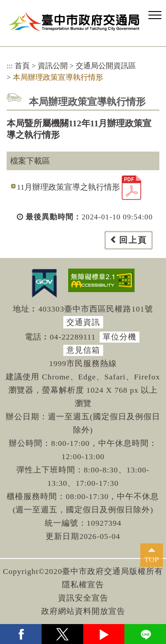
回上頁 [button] (133, 240)
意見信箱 (83, 350)
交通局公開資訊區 (106, 66)
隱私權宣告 (83, 585)
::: (10, 66)
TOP (152, 559)
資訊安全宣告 (83, 598)
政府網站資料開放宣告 (83, 611)
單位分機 (120, 337)
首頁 (22, 66)
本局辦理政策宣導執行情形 (58, 77)
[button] (155, 16)
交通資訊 (83, 322)
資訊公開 (53, 66)
